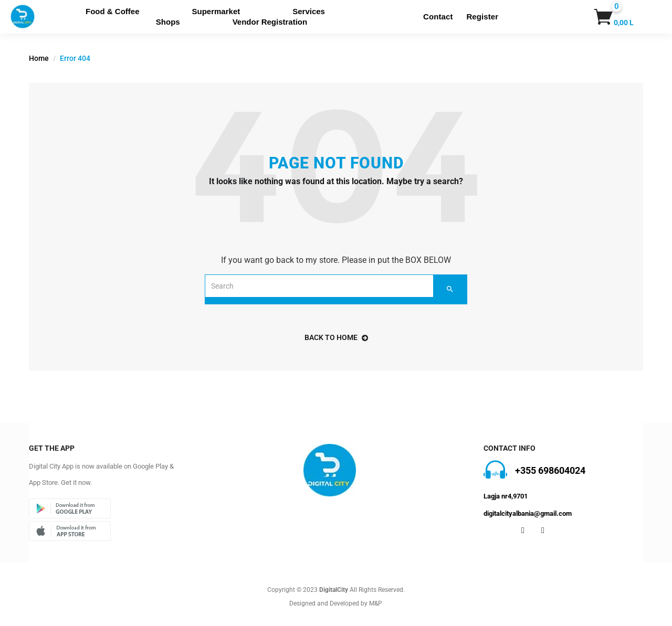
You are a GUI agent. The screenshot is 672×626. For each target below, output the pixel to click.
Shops (168, 22)
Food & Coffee (113, 11)
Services (309, 11)
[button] (602, 17)
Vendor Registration (270, 22)
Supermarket (216, 11)
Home (39, 58)
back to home (336, 337)
